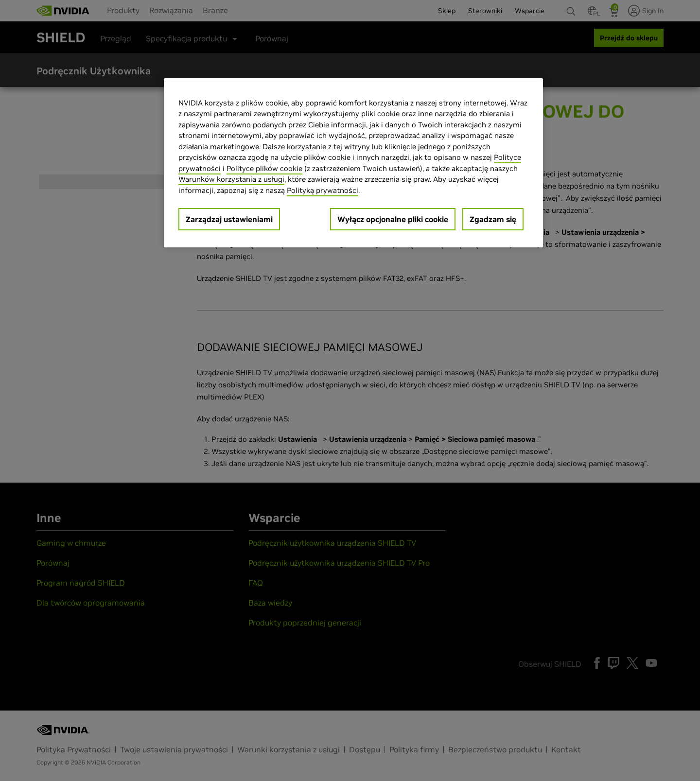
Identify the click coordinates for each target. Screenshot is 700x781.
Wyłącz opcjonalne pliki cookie (393, 219)
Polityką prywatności (323, 190)
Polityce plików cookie (264, 168)
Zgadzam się (493, 219)
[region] (353, 163)
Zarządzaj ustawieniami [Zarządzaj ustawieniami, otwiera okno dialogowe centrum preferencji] (229, 219)
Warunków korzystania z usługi (231, 179)
